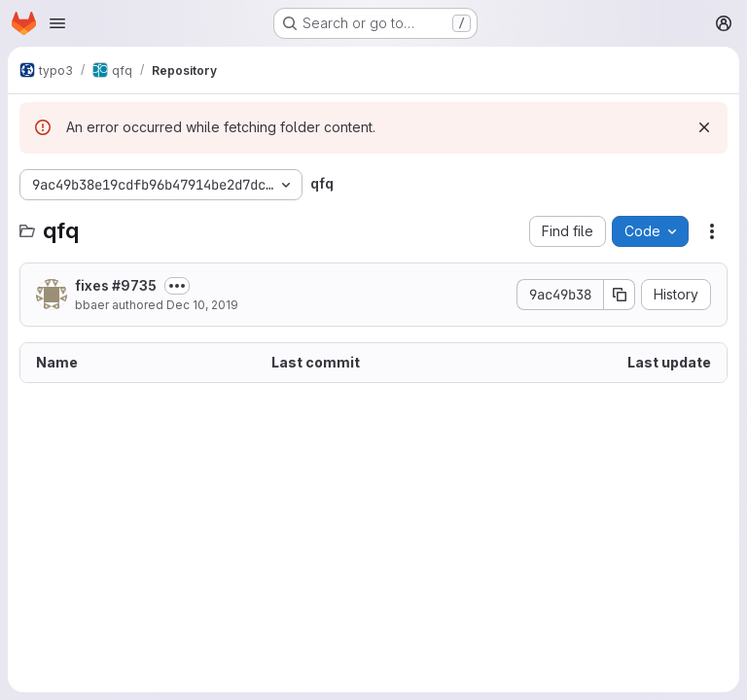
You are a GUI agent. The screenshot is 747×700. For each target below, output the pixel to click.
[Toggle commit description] (177, 286)
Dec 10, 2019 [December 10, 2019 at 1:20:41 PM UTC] (202, 305)
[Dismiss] (704, 127)
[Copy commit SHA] (620, 295)
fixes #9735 (116, 285)
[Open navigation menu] (57, 23)
